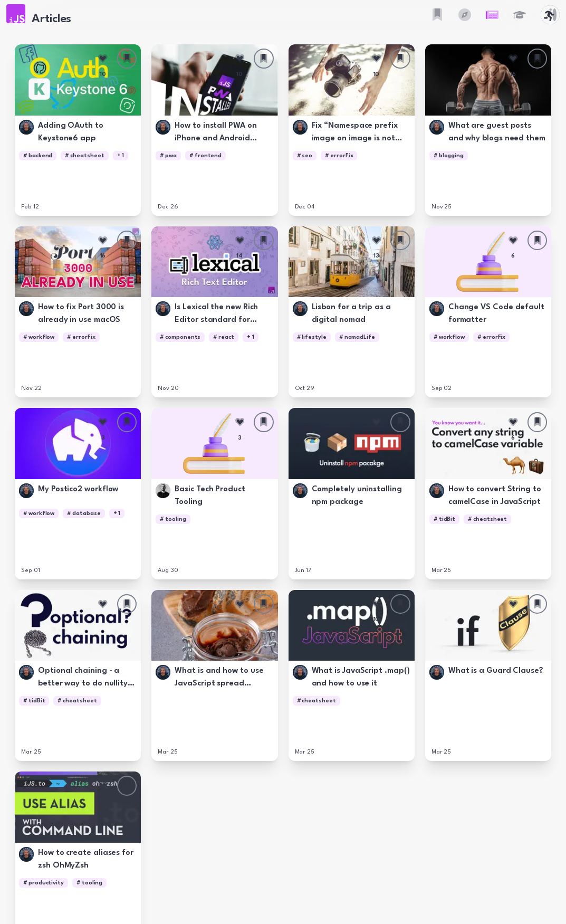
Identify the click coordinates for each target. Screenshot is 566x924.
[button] (16, 14)
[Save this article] (127, 59)
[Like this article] (103, 59)
